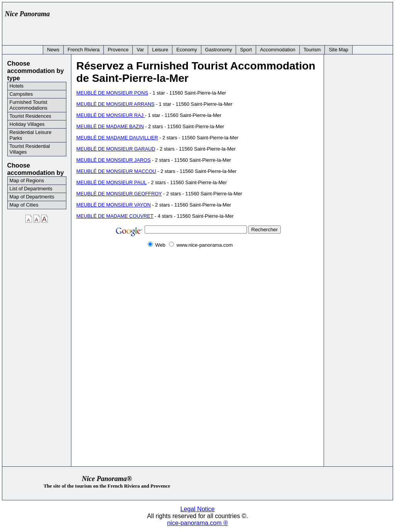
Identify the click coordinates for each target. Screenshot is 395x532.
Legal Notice (198, 509)
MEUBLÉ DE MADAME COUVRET (115, 216)
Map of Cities (24, 205)
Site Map (338, 50)
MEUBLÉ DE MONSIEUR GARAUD (116, 149)
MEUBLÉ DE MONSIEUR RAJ (111, 115)
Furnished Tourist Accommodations (29, 105)
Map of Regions (27, 180)
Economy (187, 50)
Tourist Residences (30, 116)
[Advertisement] (249, 22)
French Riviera (84, 50)
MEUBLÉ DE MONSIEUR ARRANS (116, 104)
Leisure (160, 50)
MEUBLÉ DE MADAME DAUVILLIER (117, 138)
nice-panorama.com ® (197, 523)
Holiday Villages (27, 124)
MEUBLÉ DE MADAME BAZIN (110, 126)
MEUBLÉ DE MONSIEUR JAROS (114, 160)
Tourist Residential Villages (30, 149)
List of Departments (31, 189)
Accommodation (278, 50)
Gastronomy (219, 50)
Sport (246, 50)
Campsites (21, 94)
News (53, 50)
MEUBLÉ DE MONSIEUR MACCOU (116, 171)
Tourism (312, 50)
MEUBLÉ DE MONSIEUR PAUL (111, 182)
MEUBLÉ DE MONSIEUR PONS (112, 93)
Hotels (17, 86)
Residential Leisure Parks (31, 135)
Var (140, 50)
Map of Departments (32, 197)
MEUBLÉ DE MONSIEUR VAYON (114, 205)
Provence (118, 50)
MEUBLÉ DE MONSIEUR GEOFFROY (119, 194)
